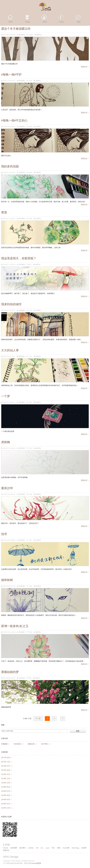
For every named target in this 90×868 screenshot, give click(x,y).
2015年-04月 (6, 770)
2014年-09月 (6, 787)
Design (28, 22)
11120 (30, 310)
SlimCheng (75, 848)
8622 (30, 264)
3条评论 (38, 173)
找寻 (4, 534)
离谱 (59, 848)
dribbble (31, 848)
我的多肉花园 (10, 166)
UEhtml (6, 848)
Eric (42, 848)
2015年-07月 (6, 766)
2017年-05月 (6, 758)
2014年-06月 (6, 795)
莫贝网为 (23, 848)
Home (11, 22)
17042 (30, 632)
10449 (30, 173)
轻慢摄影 (4, 744)
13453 (30, 540)
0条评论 (38, 264)
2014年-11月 (6, 779)
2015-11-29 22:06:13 (9, 127)
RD (37, 848)
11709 (30, 586)
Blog (79, 22)
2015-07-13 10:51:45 (9, 219)
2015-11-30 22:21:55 (9, 81)
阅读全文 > (85, 67)
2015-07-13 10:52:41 (9, 173)
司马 (53, 848)
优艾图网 (14, 848)
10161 (30, 402)
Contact (62, 22)
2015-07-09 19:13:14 (9, 494)
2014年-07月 (6, 791)
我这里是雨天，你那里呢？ (19, 258)
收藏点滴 (31, 744)
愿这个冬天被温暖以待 (16, 29)
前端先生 (6, 850)
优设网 (84, 848)
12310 (30, 448)
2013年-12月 (6, 808)
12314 (30, 81)
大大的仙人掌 (10, 350)
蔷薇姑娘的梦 (10, 672)
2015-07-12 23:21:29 (9, 264)
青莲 (4, 212)
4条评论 (39, 35)
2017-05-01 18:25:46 (9, 35)
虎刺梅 (6, 442)
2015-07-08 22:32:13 (9, 586)
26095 (30, 127)
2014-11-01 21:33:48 (9, 632)
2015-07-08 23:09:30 (9, 540)
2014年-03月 (6, 800)
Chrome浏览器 (36, 863)
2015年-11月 (6, 762)
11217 (30, 356)
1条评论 (38, 219)
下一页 (38, 719)
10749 (30, 219)
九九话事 (66, 848)
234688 (31, 35)
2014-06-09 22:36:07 (9, 678)
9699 (30, 678)
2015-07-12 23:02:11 (9, 402)
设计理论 (45, 744)
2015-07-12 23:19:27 (9, 310)
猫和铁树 (7, 580)
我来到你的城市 (11, 304)
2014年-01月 (6, 804)
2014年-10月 (6, 783)
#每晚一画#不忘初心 (14, 120)
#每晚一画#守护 (11, 75)
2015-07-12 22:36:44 (9, 448)
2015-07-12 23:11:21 (9, 356)
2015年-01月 (6, 774)
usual (48, 848)
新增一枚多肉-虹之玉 (15, 626)
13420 (30, 494)
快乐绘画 (22, 35)
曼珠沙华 (7, 488)
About (45, 22)
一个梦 (6, 396)
